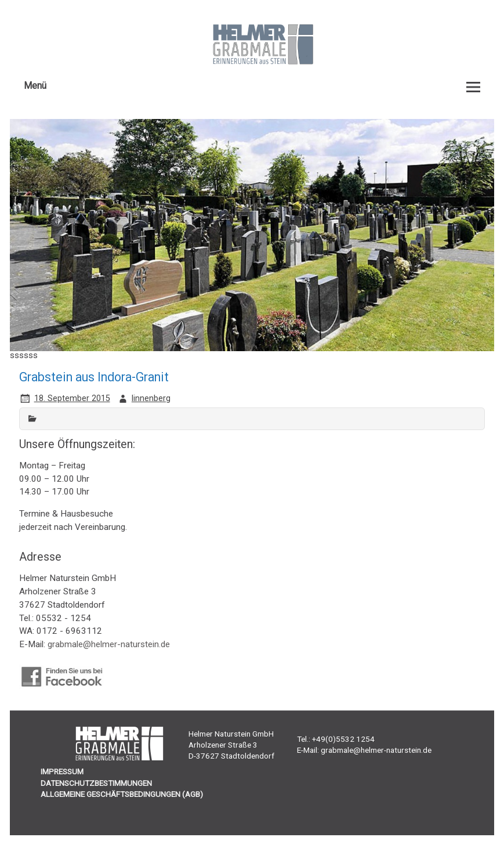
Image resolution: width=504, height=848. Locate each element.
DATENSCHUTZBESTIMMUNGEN (96, 783)
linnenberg (151, 398)
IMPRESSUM (62, 771)
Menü (35, 86)
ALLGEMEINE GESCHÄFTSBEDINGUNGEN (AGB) (122, 794)
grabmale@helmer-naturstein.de (109, 644)
